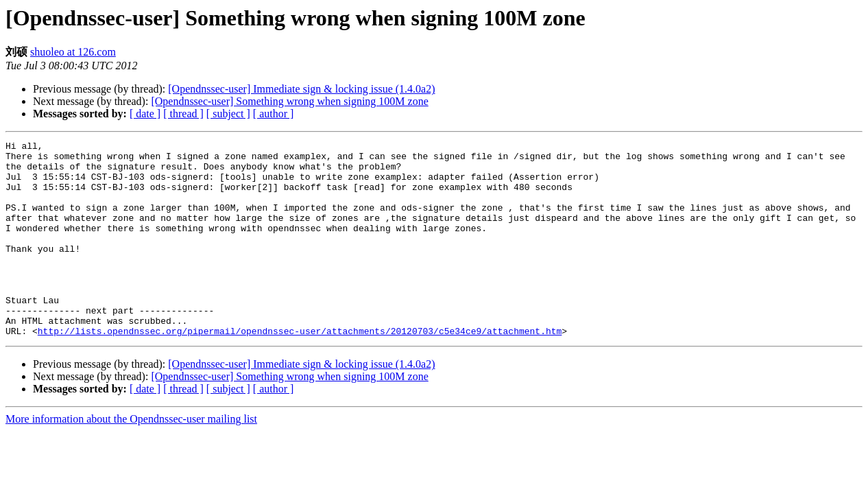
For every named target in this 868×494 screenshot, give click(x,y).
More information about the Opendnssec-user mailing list (131, 458)
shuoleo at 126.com (73, 52)
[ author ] (274, 114)
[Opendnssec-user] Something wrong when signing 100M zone (289, 101)
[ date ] (145, 114)
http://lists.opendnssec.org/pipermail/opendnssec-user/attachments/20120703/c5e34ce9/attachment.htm (300, 370)
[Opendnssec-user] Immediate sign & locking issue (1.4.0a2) (301, 89)
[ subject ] (228, 114)
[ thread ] (183, 114)
